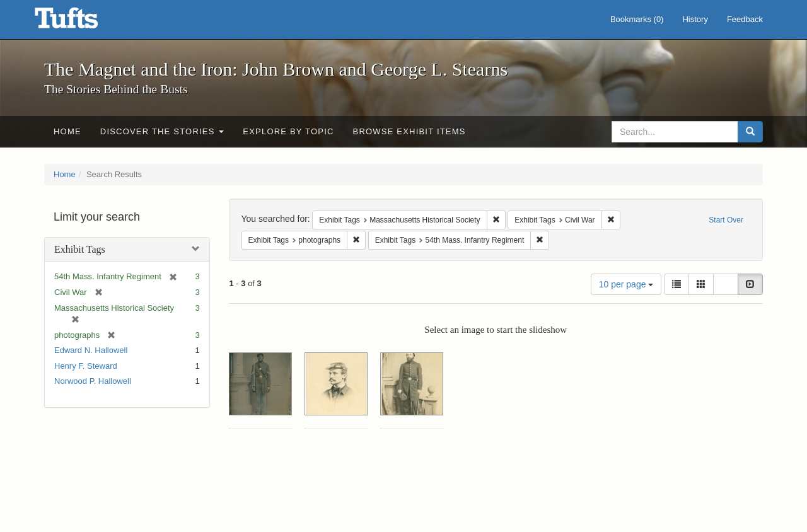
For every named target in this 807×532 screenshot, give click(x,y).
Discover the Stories (162, 131)
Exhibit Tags (80, 249)
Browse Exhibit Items (409, 131)
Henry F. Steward (86, 366)
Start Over (726, 220)
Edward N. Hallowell (91, 350)
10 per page (626, 284)
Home (67, 131)
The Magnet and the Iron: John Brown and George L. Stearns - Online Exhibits (82, 22)
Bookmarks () (637, 19)
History (695, 19)
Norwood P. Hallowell (93, 381)
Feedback (745, 19)
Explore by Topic (288, 131)
